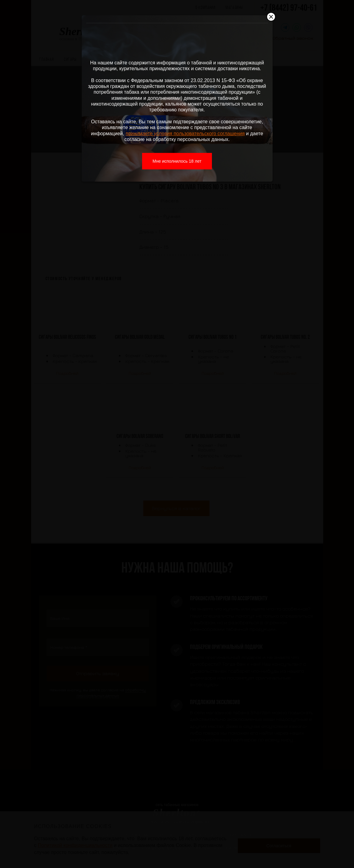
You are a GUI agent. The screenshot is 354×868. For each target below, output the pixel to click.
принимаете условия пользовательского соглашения (185, 134)
